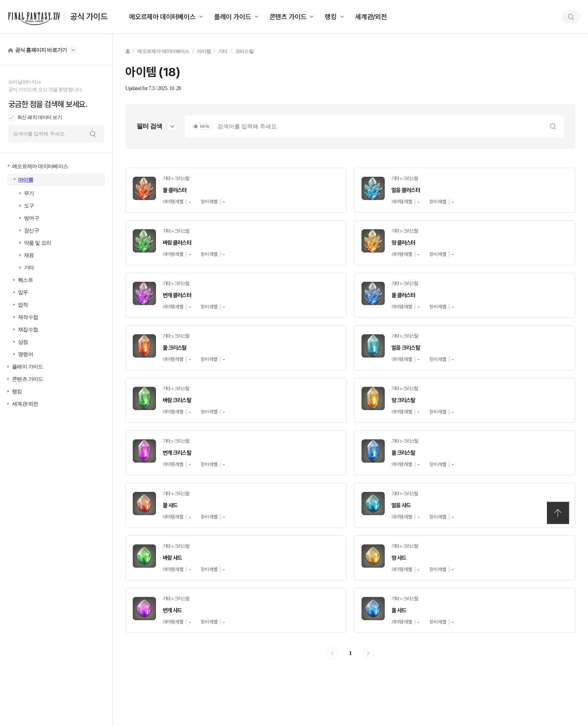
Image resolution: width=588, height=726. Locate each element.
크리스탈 (244, 51)
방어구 (31, 218)
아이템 (25, 180)
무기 (29, 193)
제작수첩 (28, 317)
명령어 (25, 354)
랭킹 (331, 17)
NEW (205, 127)
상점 (23, 342)
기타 (29, 268)
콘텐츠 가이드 (288, 17)
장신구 (31, 231)
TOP (558, 513)
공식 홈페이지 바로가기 (41, 50)
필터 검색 (149, 126)
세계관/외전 (371, 17)
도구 (29, 206)
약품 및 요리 (37, 243)
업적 (23, 305)
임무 (23, 292)
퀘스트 (25, 280)
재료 (29, 255)
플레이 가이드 (233, 17)
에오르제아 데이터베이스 (162, 17)
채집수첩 (28, 330)
